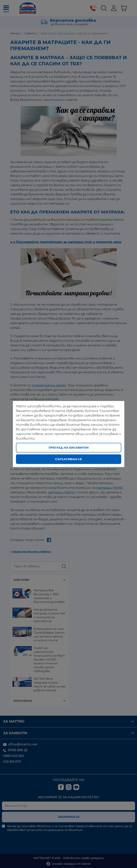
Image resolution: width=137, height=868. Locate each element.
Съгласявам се (68, 459)
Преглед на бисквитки (69, 448)
